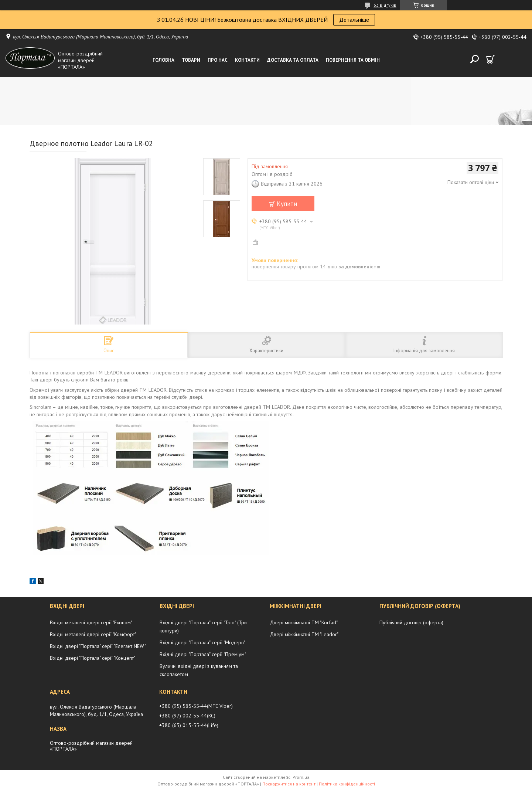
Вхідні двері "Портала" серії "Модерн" (202, 642)
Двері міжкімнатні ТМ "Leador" (304, 634)
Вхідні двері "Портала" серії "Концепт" (93, 658)
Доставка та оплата (293, 60)
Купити (287, 204)
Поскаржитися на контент (289, 784)
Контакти (247, 60)
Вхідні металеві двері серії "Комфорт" (93, 634)
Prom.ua (301, 777)
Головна (163, 60)
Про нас (218, 60)
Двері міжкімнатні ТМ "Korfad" (304, 622)
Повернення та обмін (353, 60)
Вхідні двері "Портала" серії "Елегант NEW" (98, 646)
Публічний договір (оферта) (411, 622)
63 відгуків (385, 5)
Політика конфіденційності (347, 784)
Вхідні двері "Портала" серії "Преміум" (203, 654)
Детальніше (354, 20)
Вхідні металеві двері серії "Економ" (91, 622)
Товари (191, 60)
